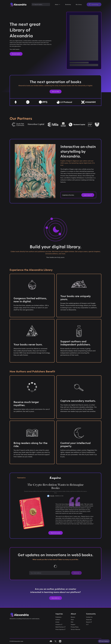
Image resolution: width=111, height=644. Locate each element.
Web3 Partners (60, 627)
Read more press (56, 533)
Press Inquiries (60, 629)
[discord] (51, 641)
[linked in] (60, 641)
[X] (55, 641)
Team (72, 620)
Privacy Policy (75, 627)
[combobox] (41, 4)
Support (73, 624)
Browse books (16, 54)
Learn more (88, 195)
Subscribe (76, 573)
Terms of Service (75, 629)
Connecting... (94, 4)
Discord (89, 622)
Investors (59, 624)
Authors (58, 620)
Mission (73, 617)
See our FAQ (56, 92)
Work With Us (56, 598)
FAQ (72, 622)
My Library (79, 4)
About (58, 4)
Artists (57, 622)
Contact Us (89, 617)
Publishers (58, 617)
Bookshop (68, 4)
